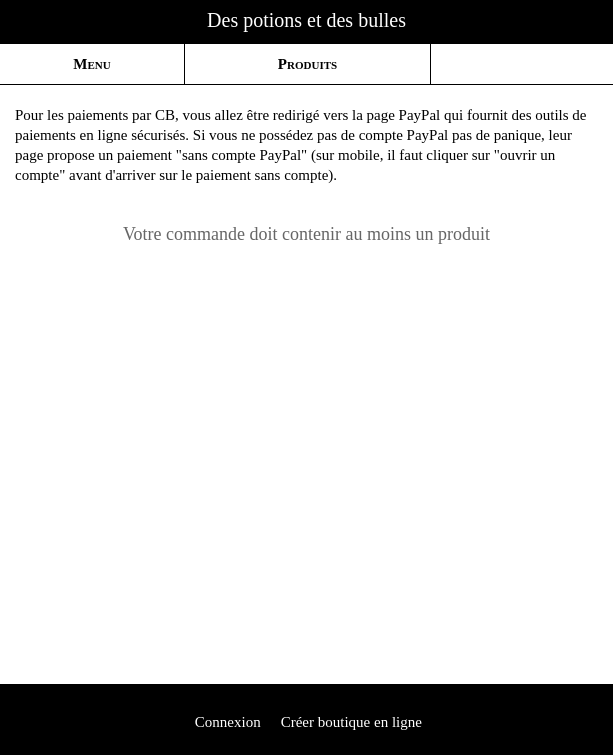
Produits (307, 64)
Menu (91, 64)
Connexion (226, 722)
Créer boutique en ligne (351, 722)
